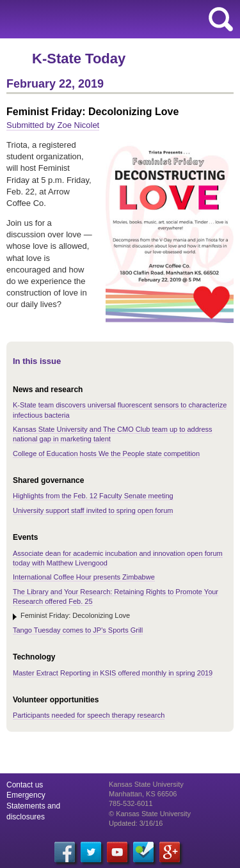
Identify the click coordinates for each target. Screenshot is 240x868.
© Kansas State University (150, 814)
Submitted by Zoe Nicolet (53, 125)
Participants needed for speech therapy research (89, 715)
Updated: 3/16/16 (136, 823)
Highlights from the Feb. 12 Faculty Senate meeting (93, 496)
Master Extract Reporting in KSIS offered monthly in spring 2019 (113, 673)
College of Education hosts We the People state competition (106, 454)
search (221, 19)
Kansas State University (117, 19)
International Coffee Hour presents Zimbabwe (84, 577)
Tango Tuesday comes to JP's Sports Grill (78, 630)
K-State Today (79, 59)
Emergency (26, 795)
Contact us (25, 785)
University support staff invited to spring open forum (93, 510)
